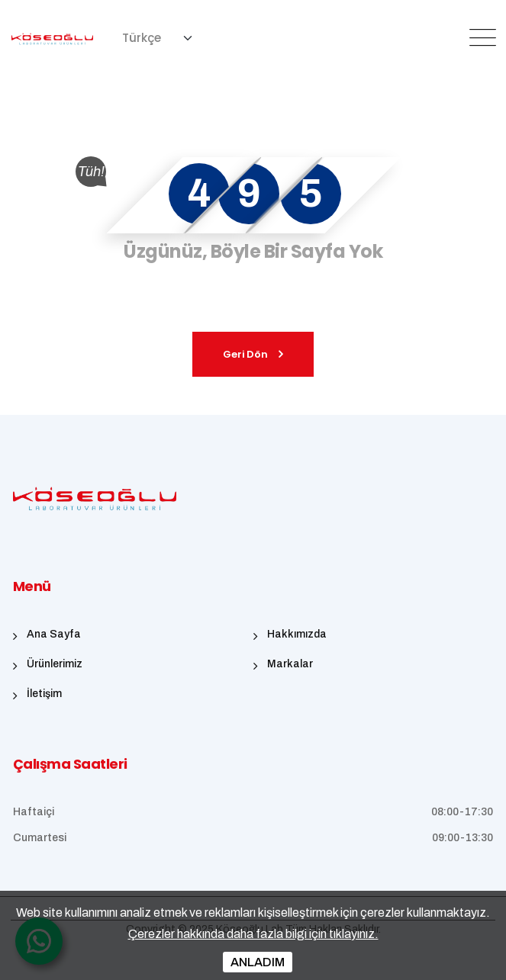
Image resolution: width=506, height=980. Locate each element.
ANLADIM (258, 962)
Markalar (290, 664)
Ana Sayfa (54, 634)
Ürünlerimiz (55, 664)
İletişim (44, 694)
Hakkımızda (297, 634)
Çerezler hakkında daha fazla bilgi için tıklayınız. (253, 934)
